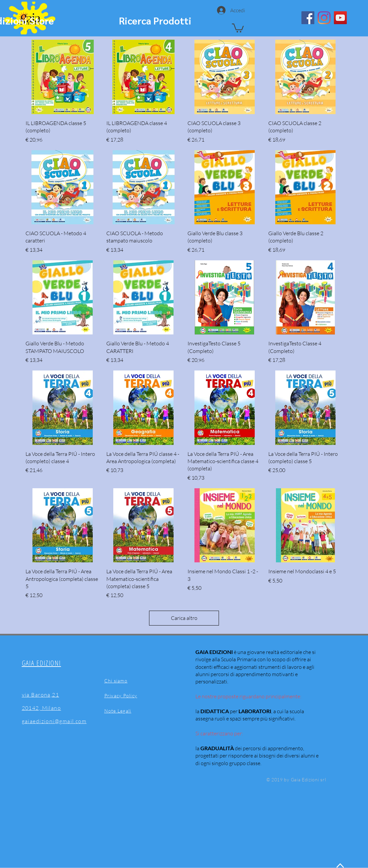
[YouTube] (340, 18)
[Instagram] (324, 18)
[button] (238, 27)
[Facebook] (308, 18)
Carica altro (184, 618)
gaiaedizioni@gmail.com (54, 721)
